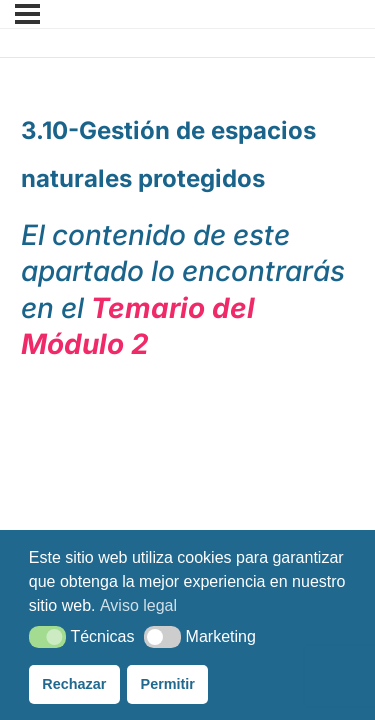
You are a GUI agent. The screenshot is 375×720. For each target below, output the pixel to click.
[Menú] (27, 14)
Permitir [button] (168, 684)
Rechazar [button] (74, 684)
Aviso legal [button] (138, 605)
